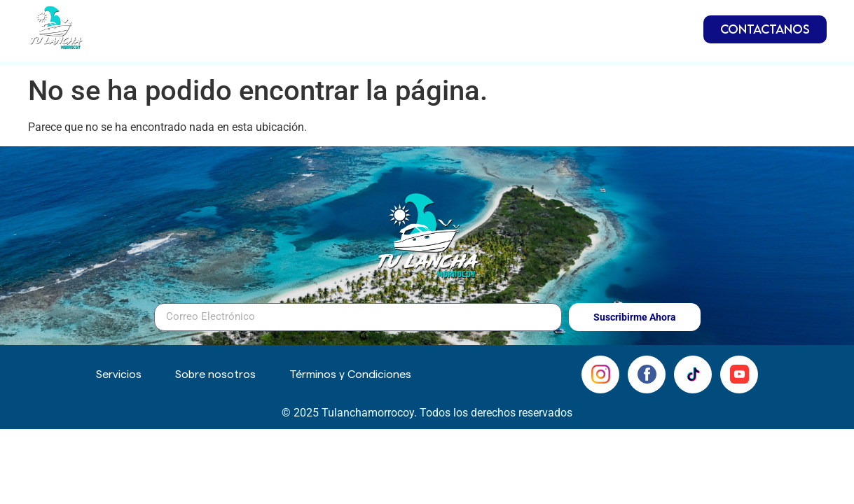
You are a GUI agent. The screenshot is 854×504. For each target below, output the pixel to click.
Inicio (297, 26)
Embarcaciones (386, 26)
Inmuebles (498, 26)
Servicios (585, 26)
